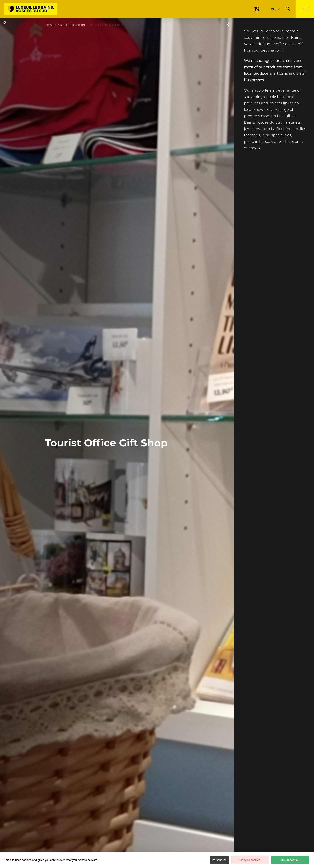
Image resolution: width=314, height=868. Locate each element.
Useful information (71, 25)
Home (49, 25)
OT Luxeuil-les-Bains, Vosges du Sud (5, 22)
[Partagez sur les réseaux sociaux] (228, 24)
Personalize (219, 860)
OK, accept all (290, 860)
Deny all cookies (250, 860)
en (273, 9)
